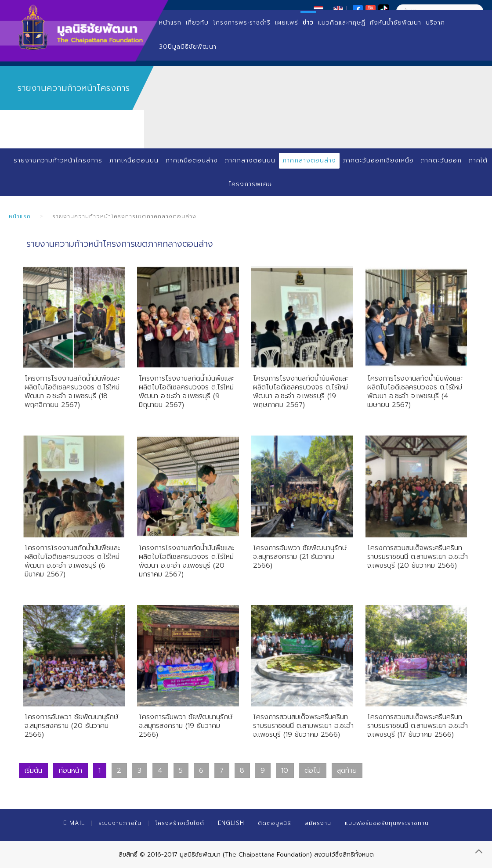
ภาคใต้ (478, 160)
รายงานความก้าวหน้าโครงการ (58, 160)
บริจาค (435, 23)
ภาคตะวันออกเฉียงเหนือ (378, 160)
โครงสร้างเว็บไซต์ (180, 823)
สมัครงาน (318, 823)
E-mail (74, 823)
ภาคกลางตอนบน (250, 160)
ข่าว (308, 23)
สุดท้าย (347, 771)
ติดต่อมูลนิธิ (275, 823)
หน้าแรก (170, 23)
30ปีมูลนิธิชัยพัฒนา (188, 47)
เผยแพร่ (287, 23)
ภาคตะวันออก (441, 160)
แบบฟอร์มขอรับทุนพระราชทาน (387, 823)
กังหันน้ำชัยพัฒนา (396, 23)
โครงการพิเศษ (250, 184)
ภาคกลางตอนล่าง (309, 160)
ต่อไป (313, 771)
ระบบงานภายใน (120, 823)
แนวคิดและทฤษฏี (342, 23)
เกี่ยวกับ (197, 23)
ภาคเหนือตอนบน (134, 160)
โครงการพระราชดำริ (242, 23)
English (231, 823)
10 (285, 771)
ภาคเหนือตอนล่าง (192, 160)
